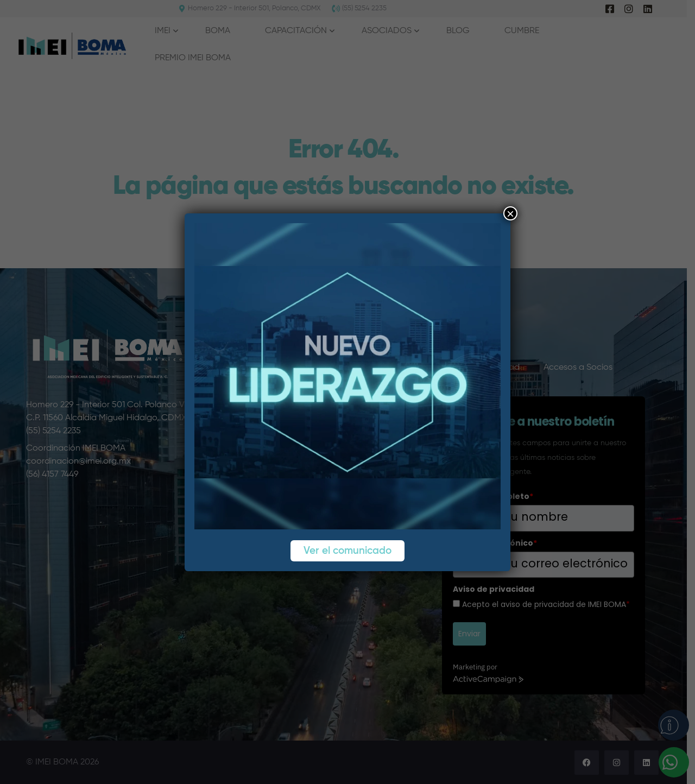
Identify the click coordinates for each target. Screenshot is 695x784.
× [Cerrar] (510, 213)
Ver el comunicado (347, 551)
